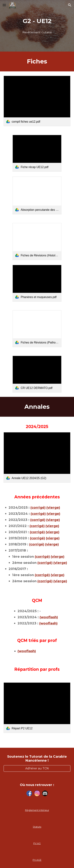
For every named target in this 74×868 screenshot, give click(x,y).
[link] (37, 101)
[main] (37, 21)
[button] (4, 5)
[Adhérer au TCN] (37, 768)
